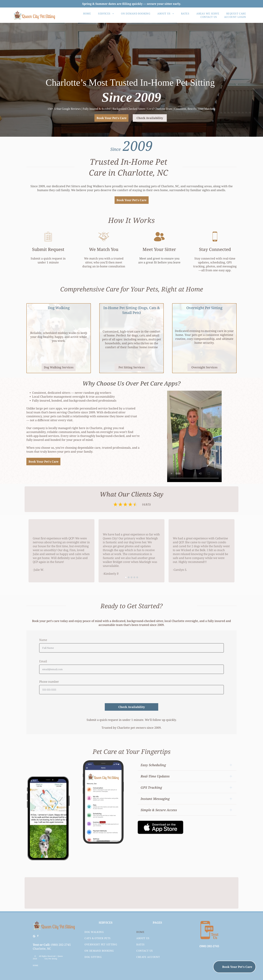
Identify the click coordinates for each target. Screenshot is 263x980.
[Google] (34, 937)
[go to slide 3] (131, 577)
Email (43, 661)
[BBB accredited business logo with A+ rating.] (89, 893)
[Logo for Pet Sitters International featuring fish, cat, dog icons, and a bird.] (131, 893)
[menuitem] (87, 13)
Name (43, 640)
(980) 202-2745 (61, 945)
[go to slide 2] (129, 577)
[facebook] (38, 937)
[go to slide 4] (134, 577)
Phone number (49, 682)
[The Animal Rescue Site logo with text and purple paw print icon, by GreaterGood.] (174, 893)
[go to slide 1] (126, 577)
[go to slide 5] (137, 577)
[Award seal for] (216, 893)
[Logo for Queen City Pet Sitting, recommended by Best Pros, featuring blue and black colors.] (47, 893)
